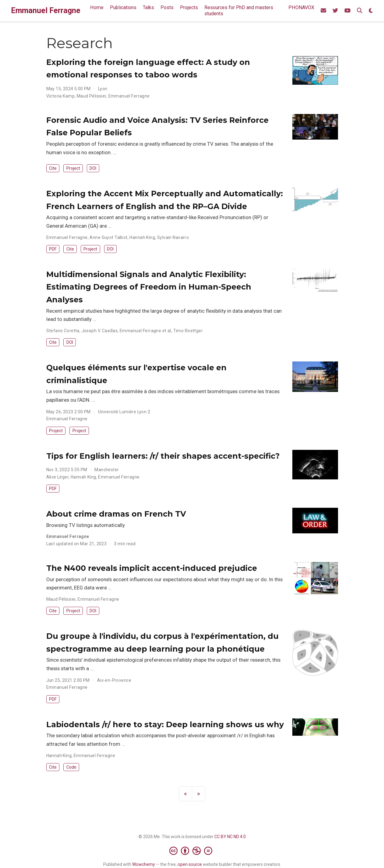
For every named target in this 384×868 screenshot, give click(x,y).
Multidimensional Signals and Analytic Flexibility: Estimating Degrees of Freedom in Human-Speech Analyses (149, 287)
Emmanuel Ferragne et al (145, 331)
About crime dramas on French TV (116, 514)
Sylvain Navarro (173, 237)
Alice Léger (58, 477)
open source (190, 864)
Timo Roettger (188, 331)
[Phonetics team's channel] (347, 11)
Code (71, 767)
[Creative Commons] (192, 851)
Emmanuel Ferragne (46, 11)
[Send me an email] (323, 11)
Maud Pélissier (92, 96)
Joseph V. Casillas (100, 331)
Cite (53, 168)
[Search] (360, 11)
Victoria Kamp (60, 96)
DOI (93, 168)
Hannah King (142, 237)
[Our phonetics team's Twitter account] (335, 11)
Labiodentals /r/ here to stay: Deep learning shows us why (165, 724)
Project (73, 168)
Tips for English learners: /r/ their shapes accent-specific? (163, 456)
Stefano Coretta (63, 331)
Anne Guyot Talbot (108, 237)
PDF (53, 249)
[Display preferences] (371, 11)
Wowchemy (144, 864)
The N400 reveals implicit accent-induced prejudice (152, 568)
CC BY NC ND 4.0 (230, 837)
